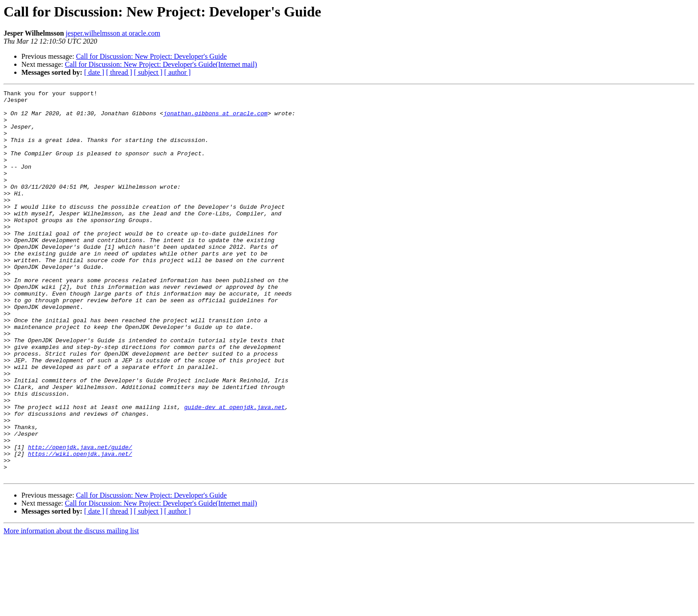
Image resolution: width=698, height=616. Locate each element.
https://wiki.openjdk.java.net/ (80, 527)
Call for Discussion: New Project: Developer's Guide (152, 56)
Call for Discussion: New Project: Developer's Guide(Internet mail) (161, 64)
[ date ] (94, 72)
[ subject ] (148, 72)
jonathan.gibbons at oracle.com (215, 118)
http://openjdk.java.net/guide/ (80, 519)
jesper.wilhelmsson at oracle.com (113, 33)
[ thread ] (119, 72)
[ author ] (178, 72)
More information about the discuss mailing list (71, 608)
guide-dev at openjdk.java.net (235, 471)
